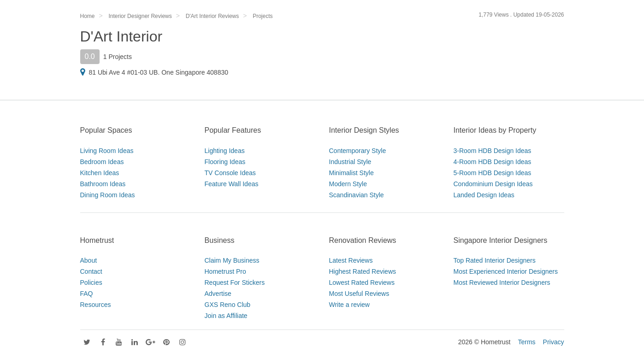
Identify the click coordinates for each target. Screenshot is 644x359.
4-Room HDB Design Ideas (493, 162)
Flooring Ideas (225, 162)
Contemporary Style (358, 151)
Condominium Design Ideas (493, 184)
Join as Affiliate (226, 316)
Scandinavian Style (357, 195)
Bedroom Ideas (102, 162)
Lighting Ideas (225, 151)
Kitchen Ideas (100, 173)
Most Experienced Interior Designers (506, 271)
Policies (91, 282)
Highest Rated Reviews (363, 271)
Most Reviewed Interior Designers (502, 282)
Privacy (554, 342)
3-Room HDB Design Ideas (493, 151)
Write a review (349, 305)
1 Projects (118, 57)
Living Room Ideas (107, 151)
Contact (91, 271)
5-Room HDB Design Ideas (493, 173)
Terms (526, 342)
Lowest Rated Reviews (362, 282)
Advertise (218, 294)
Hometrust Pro (225, 271)
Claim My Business (232, 260)
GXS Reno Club (228, 305)
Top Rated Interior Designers (495, 260)
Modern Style (348, 184)
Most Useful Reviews (359, 294)
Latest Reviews (351, 260)
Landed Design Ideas (484, 195)
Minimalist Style (352, 173)
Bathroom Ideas (103, 184)
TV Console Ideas (230, 173)
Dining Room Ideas (108, 195)
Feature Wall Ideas (232, 184)
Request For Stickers (235, 282)
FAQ (87, 294)
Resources (96, 305)
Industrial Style (350, 162)
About (89, 260)
